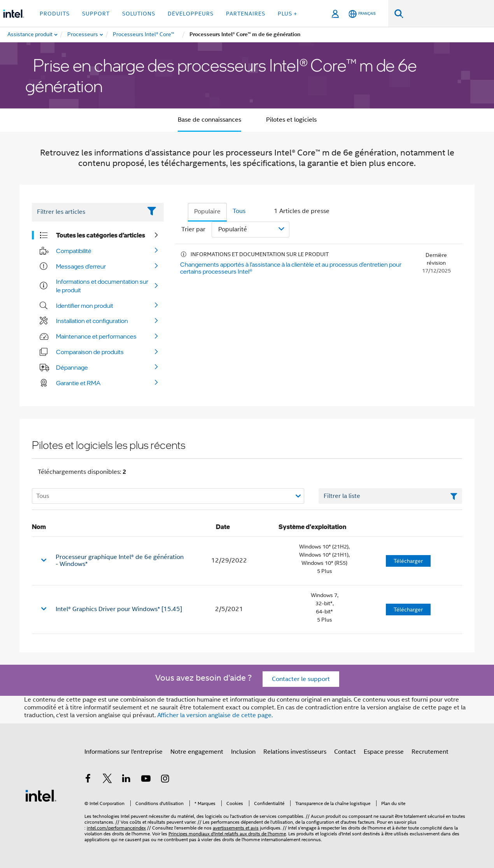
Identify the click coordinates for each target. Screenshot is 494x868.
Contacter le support (301, 679)
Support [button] (96, 14)
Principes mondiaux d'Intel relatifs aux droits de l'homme (227, 834)
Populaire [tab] (207, 211)
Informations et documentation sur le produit (102, 286)
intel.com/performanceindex (116, 828)
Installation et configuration (92, 321)
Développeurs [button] (191, 14)
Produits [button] (55, 14)
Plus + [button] (287, 14)
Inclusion (243, 752)
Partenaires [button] (246, 14)
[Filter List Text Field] (87, 212)
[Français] (362, 14)
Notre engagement (197, 752)
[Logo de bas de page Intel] (41, 795)
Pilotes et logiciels (291, 120)
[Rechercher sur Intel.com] (449, 14)
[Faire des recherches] (399, 13)
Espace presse (384, 752)
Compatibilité (74, 251)
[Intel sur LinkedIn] (126, 780)
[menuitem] (83, 35)
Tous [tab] (239, 211)
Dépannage (72, 367)
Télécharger (408, 561)
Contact (345, 752)
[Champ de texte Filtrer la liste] (390, 496)
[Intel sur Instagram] (165, 780)
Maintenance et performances (96, 336)
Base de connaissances (209, 120)
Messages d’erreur (81, 266)
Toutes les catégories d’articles (101, 235)
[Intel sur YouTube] (146, 780)
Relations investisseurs (295, 752)
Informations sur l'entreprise (123, 752)
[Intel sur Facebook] (88, 780)
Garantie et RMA (78, 383)
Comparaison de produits (90, 352)
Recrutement (430, 752)
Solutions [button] (139, 14)
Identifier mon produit (85, 306)
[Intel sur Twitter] (107, 780)
